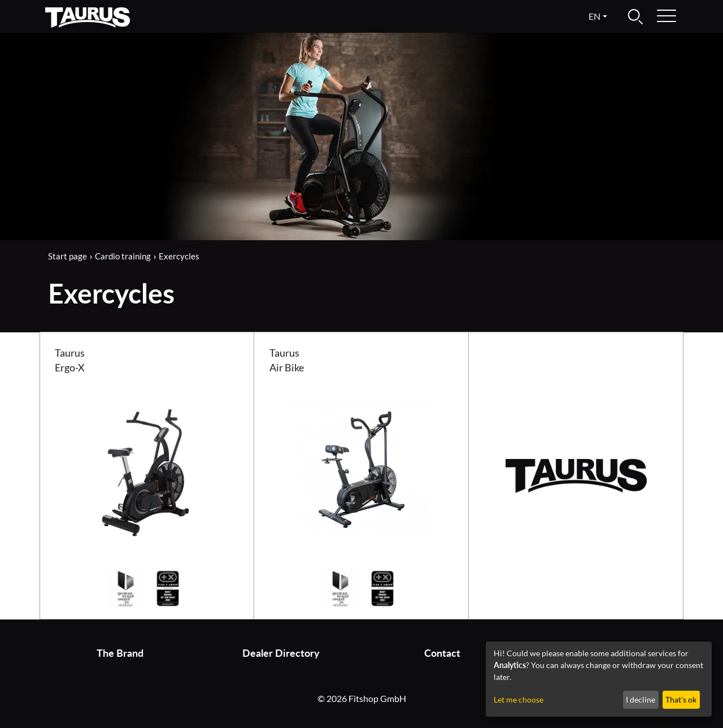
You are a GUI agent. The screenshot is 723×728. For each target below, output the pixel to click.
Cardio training (123, 256)
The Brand (120, 653)
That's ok (681, 699)
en (594, 16)
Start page (67, 256)
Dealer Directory (281, 653)
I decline (641, 699)
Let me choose (519, 699)
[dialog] (599, 679)
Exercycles (179, 256)
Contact (442, 653)
